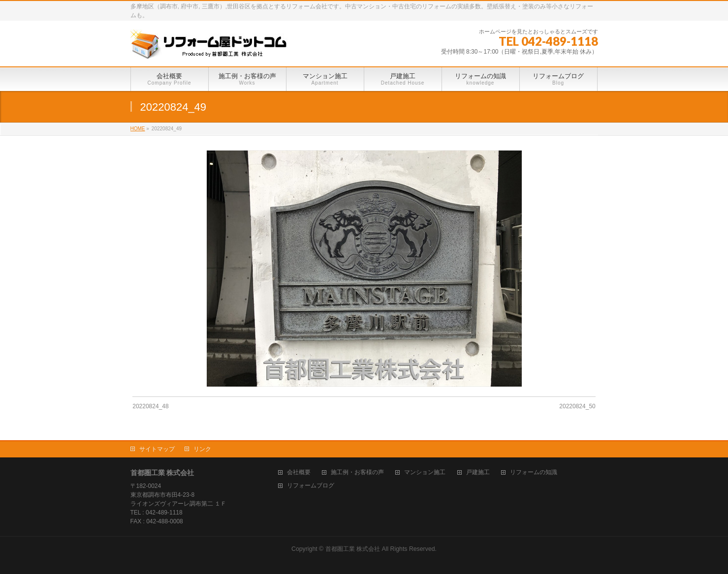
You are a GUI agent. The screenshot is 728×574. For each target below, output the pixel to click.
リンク (202, 449)
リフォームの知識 (534, 472)
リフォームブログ (311, 486)
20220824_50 (577, 406)
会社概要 (299, 472)
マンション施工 (425, 472)
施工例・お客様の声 (357, 472)
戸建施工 (478, 472)
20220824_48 (150, 406)
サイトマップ (157, 449)
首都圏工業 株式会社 (353, 549)
